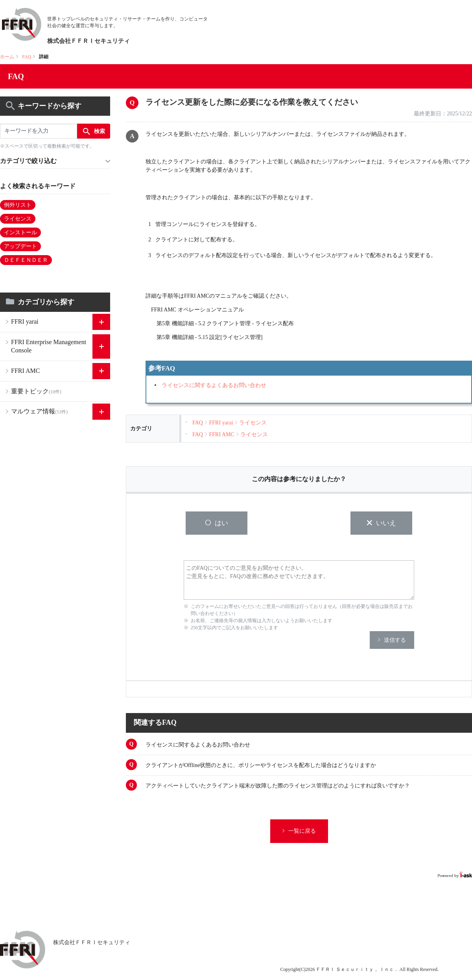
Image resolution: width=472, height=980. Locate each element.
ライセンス (18, 219)
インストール (20, 232)
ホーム (7, 57)
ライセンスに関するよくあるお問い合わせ (214, 385)
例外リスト (18, 205)
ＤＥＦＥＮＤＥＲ (26, 260)
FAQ (27, 57)
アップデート (20, 246)
